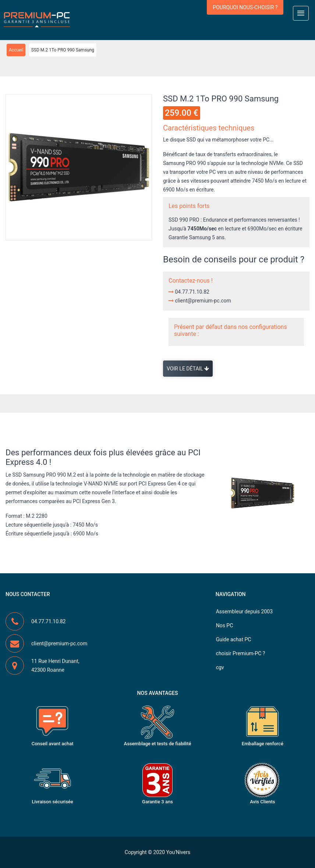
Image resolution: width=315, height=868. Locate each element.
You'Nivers (178, 852)
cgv (220, 667)
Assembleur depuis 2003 (244, 611)
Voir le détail (188, 369)
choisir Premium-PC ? (241, 653)
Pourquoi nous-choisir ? (245, 7)
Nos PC (225, 625)
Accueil (16, 50)
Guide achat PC (234, 639)
